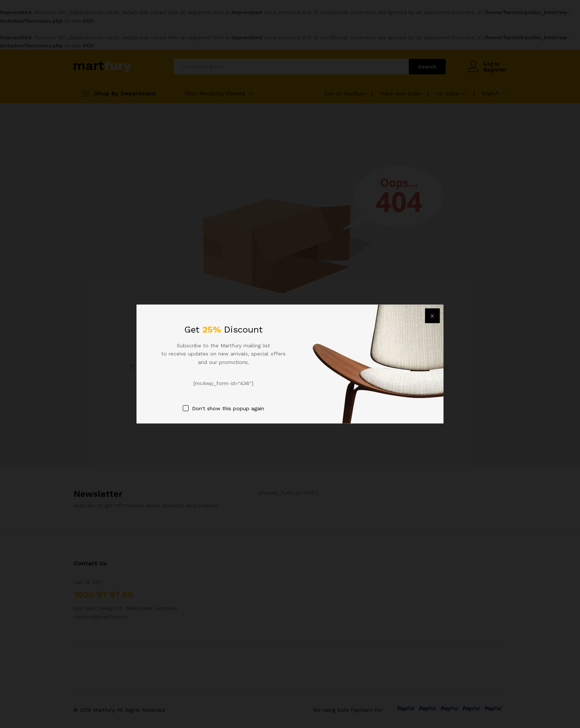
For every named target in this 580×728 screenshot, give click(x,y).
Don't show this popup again (228, 408)
